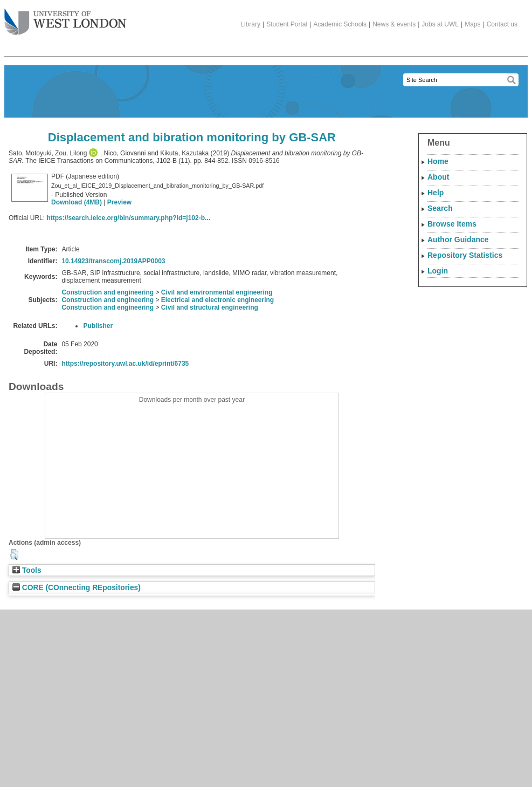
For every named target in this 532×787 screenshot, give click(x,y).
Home (438, 161)
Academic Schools (340, 24)
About (438, 177)
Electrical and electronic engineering (217, 300)
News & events (394, 24)
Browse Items (452, 224)
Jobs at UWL (440, 24)
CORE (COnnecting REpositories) (77, 588)
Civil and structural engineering (210, 307)
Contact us (502, 24)
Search (440, 208)
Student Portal (287, 24)
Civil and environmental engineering (217, 292)
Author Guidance (458, 239)
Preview (119, 202)
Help (436, 193)
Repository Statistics (465, 255)
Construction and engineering (108, 292)
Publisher (98, 326)
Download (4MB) (77, 202)
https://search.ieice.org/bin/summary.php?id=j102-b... (128, 218)
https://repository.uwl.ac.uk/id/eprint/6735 (125, 364)
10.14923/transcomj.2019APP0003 (113, 261)
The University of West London (65, 18)
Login (438, 271)
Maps (472, 24)
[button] (14, 555)
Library (250, 24)
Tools (27, 570)
